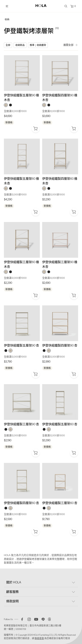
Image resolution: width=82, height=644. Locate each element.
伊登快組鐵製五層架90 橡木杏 (21, 98)
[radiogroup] (22, 105)
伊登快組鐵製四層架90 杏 (60, 345)
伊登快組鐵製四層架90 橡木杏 (60, 98)
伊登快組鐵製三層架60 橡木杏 (21, 264)
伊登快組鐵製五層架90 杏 (21, 345)
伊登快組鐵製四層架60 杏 (21, 503)
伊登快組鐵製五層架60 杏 (60, 424)
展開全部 (71, 45)
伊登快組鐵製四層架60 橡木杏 (60, 181)
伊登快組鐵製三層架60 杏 (60, 503)
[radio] (6, 105)
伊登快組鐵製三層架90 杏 (21, 424)
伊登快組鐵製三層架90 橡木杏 (60, 264)
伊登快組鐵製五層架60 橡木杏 (21, 181)
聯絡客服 (39, 638)
